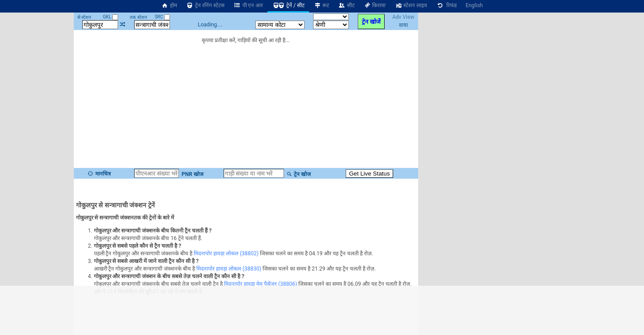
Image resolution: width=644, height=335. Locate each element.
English (474, 5)
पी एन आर (248, 5)
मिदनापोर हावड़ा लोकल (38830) (229, 269)
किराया (375, 5)
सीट (346, 5)
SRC (162, 17)
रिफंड (446, 5)
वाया (403, 25)
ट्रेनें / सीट (288, 5)
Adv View (403, 17)
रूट (321, 5)
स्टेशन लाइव (411, 5)
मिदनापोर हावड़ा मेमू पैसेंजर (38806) (261, 284)
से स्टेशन (84, 17)
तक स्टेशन (138, 17)
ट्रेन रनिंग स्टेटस (205, 5)
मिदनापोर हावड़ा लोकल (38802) (226, 253)
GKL (110, 17)
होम (169, 5)
